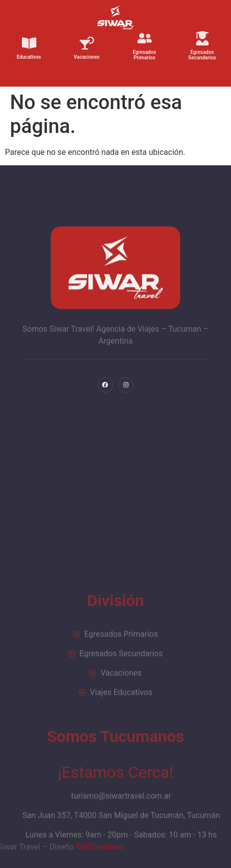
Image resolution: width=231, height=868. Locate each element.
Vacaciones (87, 53)
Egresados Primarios (144, 50)
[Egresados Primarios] (145, 34)
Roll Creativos (41, 847)
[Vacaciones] (87, 39)
